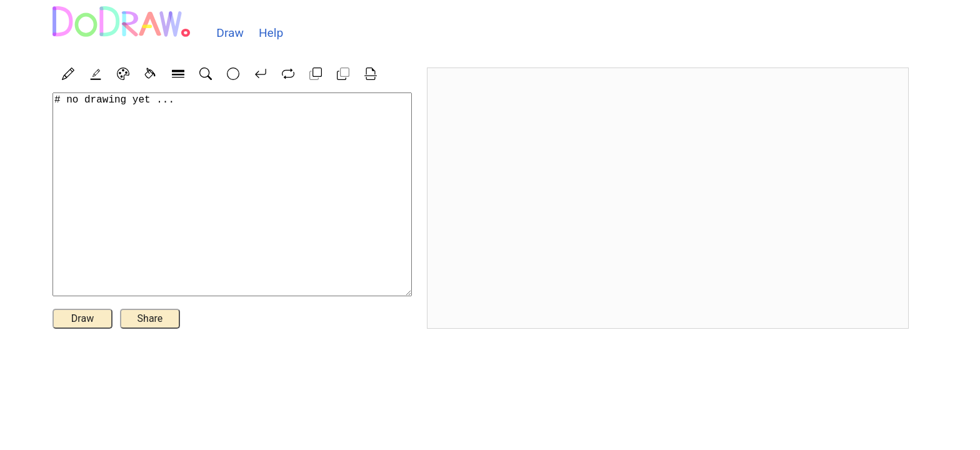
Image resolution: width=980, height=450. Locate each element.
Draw (230, 33)
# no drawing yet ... (232, 194)
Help (271, 33)
